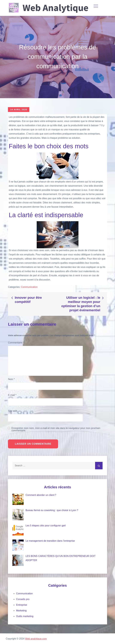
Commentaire (16, 343)
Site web (13, 411)
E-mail (12, 395)
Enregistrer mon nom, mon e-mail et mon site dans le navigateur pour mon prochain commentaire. (56, 429)
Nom (11, 379)
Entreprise (21, 605)
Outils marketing (25, 616)
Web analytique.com (36, 639)
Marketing (21, 611)
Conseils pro (23, 599)
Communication (29, 287)
